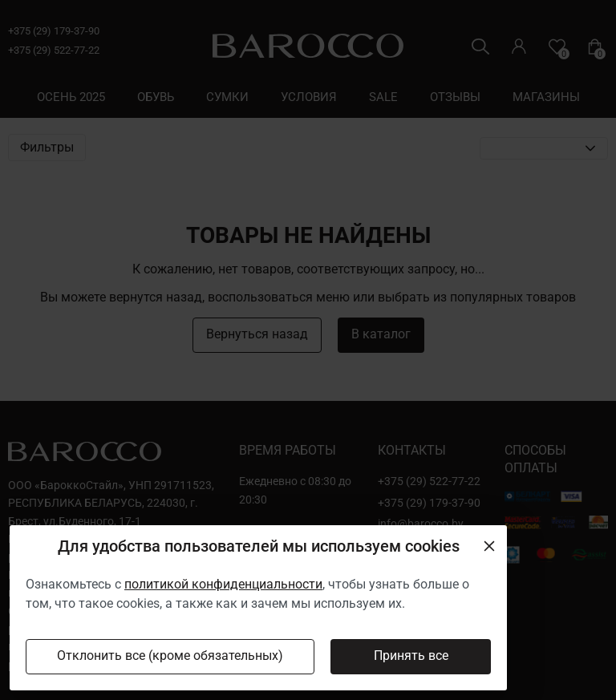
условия (309, 97)
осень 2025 (71, 97)
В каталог (381, 334)
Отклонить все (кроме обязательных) (170, 655)
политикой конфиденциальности (223, 584)
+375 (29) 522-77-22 (54, 50)
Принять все (411, 655)
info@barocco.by (421, 524)
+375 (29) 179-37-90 (54, 31)
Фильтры (47, 148)
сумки (227, 97)
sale (383, 97)
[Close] (489, 546)
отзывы (455, 97)
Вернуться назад (257, 334)
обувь (156, 97)
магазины (546, 97)
